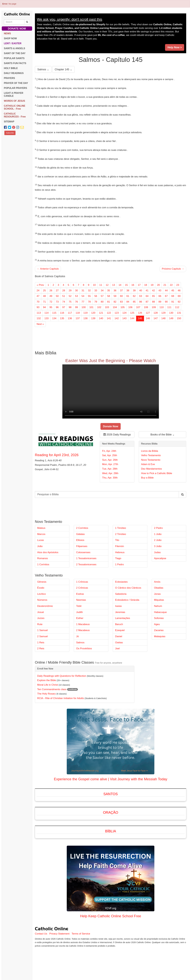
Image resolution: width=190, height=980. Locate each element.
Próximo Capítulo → (173, 269)
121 (101, 313)
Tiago (118, 558)
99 (76, 307)
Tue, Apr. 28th (110, 469)
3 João (158, 546)
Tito (117, 540)
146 (148, 318)
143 (124, 318)
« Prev (40, 285)
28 (64, 291)
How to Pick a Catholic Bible (157, 473)
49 (51, 296)
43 (160, 291)
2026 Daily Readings (117, 435)
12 (107, 285)
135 (62, 318)
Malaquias (160, 636)
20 (158, 285)
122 (109, 313)
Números (42, 600)
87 (147, 302)
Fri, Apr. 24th (109, 451)
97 (64, 307)
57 (102, 296)
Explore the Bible (47, 680)
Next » (40, 324)
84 (128, 302)
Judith (79, 612)
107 (138, 307)
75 (70, 302)
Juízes (41, 618)
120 (93, 313)
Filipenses (82, 546)
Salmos (80, 643)
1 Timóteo (121, 528)
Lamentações (123, 618)
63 (141, 296)
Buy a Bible (147, 478)
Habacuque (160, 612)
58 (109, 296)
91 (173, 302)
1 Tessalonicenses (86, 558)
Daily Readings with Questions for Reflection (62, 676)
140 (101, 318)
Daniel (119, 636)
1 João (158, 534)
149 (171, 318)
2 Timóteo (121, 534)
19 (152, 285)
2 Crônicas (82, 588)
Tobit (79, 606)
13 (114, 285)
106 (130, 307)
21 (165, 285)
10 (94, 285)
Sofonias (159, 618)
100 (84, 307)
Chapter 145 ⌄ (63, 69)
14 (120, 285)
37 (121, 291)
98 (70, 307)
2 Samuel (42, 636)
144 (132, 318)
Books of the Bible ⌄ (162, 435)
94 (44, 307)
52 (70, 296)
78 (89, 302)
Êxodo (41, 588)
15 (126, 285)
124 (124, 313)
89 (160, 302)
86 (141, 302)
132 (39, 318)
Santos (111, 794)
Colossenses (83, 552)
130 (171, 313)
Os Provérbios (84, 648)
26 (51, 291)
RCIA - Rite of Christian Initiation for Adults (61, 698)
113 (39, 313)
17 (139, 285)
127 (148, 313)
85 (134, 302)
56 (96, 296)
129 (163, 313)
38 (128, 291)
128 (156, 313)
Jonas (157, 594)
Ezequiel (120, 630)
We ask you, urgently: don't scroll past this (70, 19)
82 (115, 302)
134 (54, 318)
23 (178, 285)
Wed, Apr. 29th (110, 473)
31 (83, 291)
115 (54, 313)
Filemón (119, 546)
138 (85, 318)
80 (102, 302)
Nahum (158, 606)
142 (117, 318)
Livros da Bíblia (150, 451)
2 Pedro (158, 528)
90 (166, 302)
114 (46, 313)
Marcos (41, 534)
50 (57, 296)
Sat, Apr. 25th (110, 455)
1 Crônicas (82, 582)
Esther (80, 618)
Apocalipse (160, 558)
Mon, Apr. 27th (110, 464)
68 (173, 296)
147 (156, 318)
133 (46, 318)
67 (166, 296)
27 (57, 291)
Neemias (81, 600)
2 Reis (41, 648)
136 (70, 318)
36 (115, 291)
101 (91, 307)
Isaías (118, 606)
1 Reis (41, 643)
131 (179, 313)
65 (153, 296)
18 (146, 285)
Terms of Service (81, 934)
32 (89, 291)
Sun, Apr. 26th (110, 460)
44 (166, 291)
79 (96, 302)
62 (134, 296)
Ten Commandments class (52, 689)
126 (140, 313)
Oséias (119, 643)
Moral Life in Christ (48, 685)
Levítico (42, 594)
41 (147, 291)
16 (133, 285)
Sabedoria (121, 594)
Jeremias (120, 612)
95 (51, 307)
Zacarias (159, 630)
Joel (117, 648)
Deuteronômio (45, 606)
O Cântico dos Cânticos (128, 588)
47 (38, 296)
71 (44, 302)
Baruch (119, 624)
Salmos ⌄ (43, 69)
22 (171, 285)
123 (117, 313)
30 (76, 291)
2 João (158, 540)
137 (78, 318)
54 (83, 296)
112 (177, 307)
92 (179, 302)
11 (101, 285)
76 (76, 302)
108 (146, 307)
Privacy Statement (59, 934)
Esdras (80, 594)
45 (173, 291)
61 (128, 296)
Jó (77, 636)
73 (57, 302)
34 (102, 291)
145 (140, 318)
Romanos (43, 558)
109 (154, 307)
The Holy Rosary (47, 694)
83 (121, 302)
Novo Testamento (151, 460)
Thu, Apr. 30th (110, 478)
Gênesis (42, 582)
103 (107, 307)
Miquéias (159, 600)
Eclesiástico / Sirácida (127, 600)
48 (44, 296)
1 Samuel (42, 630)
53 (76, 296)
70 (38, 302)
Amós (157, 582)
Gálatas (80, 534)
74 (64, 302)
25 (44, 291)
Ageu (157, 624)
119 (85, 313)
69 (179, 296)
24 (38, 291)
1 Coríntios (43, 564)
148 (163, 318)
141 (109, 318)
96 (57, 307)
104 (115, 307)
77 (83, 302)
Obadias (159, 588)
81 (109, 302)
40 (141, 291)
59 (115, 296)
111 (169, 307)
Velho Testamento (151, 455)
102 (99, 307)
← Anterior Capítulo (48, 269)
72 (51, 302)
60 (121, 296)
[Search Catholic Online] (27, 22)
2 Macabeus (83, 630)
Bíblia (111, 831)
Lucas (41, 540)
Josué (41, 612)
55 (89, 296)
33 (96, 291)
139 (93, 318)
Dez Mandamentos (152, 469)
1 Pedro (119, 564)
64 (147, 296)
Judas (157, 552)
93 (38, 307)
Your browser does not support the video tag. (111, 392)
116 (62, 313)
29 (70, 291)
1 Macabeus (83, 624)
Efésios (80, 540)
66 (160, 296)
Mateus (41, 528)
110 (162, 307)
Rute (40, 624)
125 (132, 313)
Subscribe (10, 133)
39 (134, 291)
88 (153, 302)
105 (123, 307)
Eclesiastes (121, 582)
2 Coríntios (82, 528)
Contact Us (41, 934)
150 (179, 318)
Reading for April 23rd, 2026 (57, 455)
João (40, 546)
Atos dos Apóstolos (48, 552)
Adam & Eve (148, 464)
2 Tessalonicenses (86, 564)
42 (153, 291)
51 (64, 296)
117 (70, 313)
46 (179, 291)
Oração (111, 812)
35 (109, 291)
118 (78, 313)
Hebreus (120, 552)
